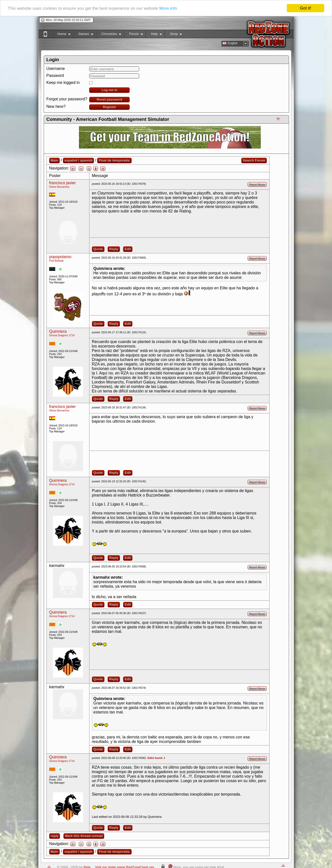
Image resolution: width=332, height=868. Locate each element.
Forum (133, 35)
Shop (173, 35)
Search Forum (254, 160)
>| (103, 169)
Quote (98, 249)
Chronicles (109, 35)
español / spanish (78, 160)
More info (168, 8)
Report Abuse (257, 184)
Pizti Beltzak (56, 261)
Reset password (109, 99)
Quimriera (58, 331)
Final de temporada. (114, 160)
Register (109, 107)
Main (54, 160)
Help (154, 35)
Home (61, 35)
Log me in (110, 90)
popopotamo (60, 257)
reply (55, 836)
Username (56, 69)
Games (83, 35)
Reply (114, 249)
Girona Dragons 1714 (62, 335)
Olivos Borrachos (59, 187)
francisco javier (63, 183)
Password (55, 76)
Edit (128, 249)
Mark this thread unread (84, 836)
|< (73, 169)
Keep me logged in (63, 83)
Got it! (305, 8)
